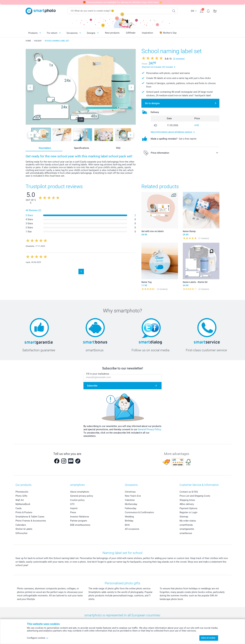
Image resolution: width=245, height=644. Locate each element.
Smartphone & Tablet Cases (30, 517)
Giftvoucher (21, 533)
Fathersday (131, 508)
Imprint (74, 508)
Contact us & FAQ (189, 492)
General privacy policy (82, 496)
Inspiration (147, 33)
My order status (188, 521)
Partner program (79, 521)
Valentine (130, 500)
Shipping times (187, 500)
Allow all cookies (208, 638)
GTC (72, 504)
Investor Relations (80, 517)
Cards (19, 508)
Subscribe (92, 386)
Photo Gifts (21, 496)
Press (73, 512)
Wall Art (20, 500)
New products (112, 33)
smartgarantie (187, 529)
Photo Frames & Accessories (31, 521)
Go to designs (152, 103)
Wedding (129, 517)
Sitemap (184, 517)
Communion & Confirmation (139, 512)
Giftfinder (131, 33)
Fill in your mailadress (98, 374)
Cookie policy (77, 500)
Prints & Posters (24, 512)
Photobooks (22, 492)
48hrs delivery (187, 504)
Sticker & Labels (24, 529)
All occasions (132, 529)
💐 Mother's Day (168, 33)
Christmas (130, 492)
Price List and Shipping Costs (195, 496)
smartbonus (186, 533)
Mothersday (131, 504)
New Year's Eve (133, 496)
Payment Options (188, 508)
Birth (127, 525)
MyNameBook (23, 504)
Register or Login (188, 512)
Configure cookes (38, 638)
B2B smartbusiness (80, 525)
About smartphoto (80, 492)
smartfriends (186, 525)
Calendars (21, 525)
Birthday (129, 521)
